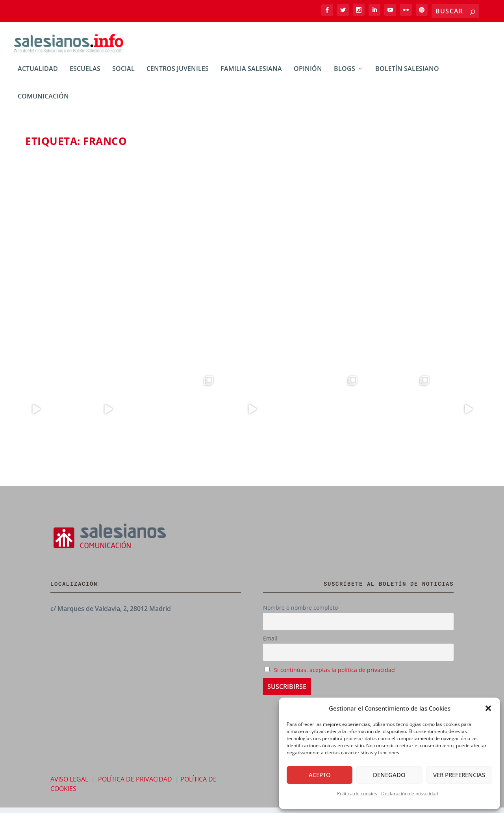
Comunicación (43, 102)
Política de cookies (357, 794)
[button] (488, 708)
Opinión (308, 75)
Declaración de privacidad (410, 794)
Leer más (53, 334)
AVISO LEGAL (69, 785)
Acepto (320, 775)
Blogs (127, 277)
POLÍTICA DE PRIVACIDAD (135, 785)
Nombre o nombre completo (300, 613)
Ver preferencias (459, 775)
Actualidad (38, 75)
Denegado (389, 775)
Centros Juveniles (178, 75)
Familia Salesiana (251, 75)
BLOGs (345, 75)
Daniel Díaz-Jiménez (64, 277)
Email (270, 644)
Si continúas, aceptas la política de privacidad (334, 675)
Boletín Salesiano (407, 75)
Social (123, 75)
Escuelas (85, 75)
